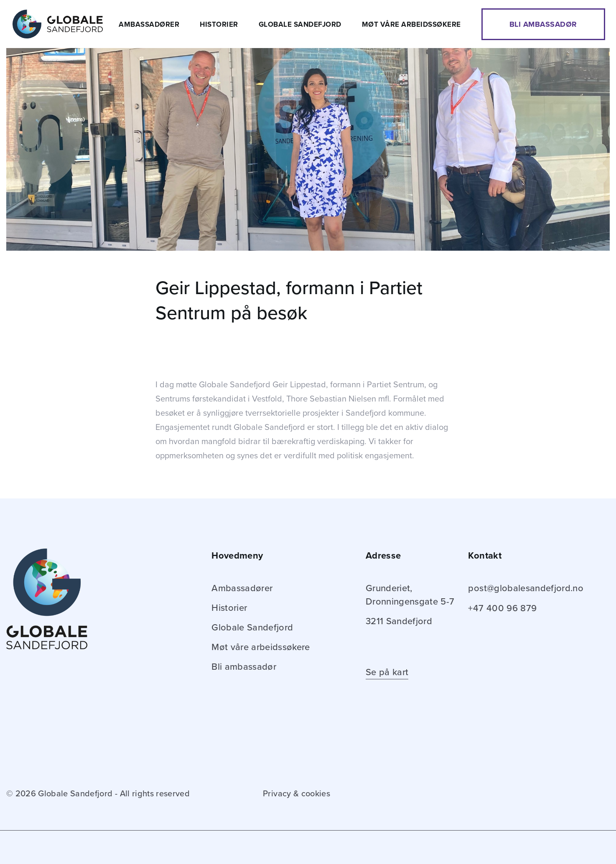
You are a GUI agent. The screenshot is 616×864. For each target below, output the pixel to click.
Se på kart (387, 672)
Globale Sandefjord (300, 24)
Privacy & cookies (297, 794)
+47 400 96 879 (502, 608)
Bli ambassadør (543, 24)
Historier (219, 24)
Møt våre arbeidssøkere (411, 24)
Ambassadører (149, 24)
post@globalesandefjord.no (526, 588)
